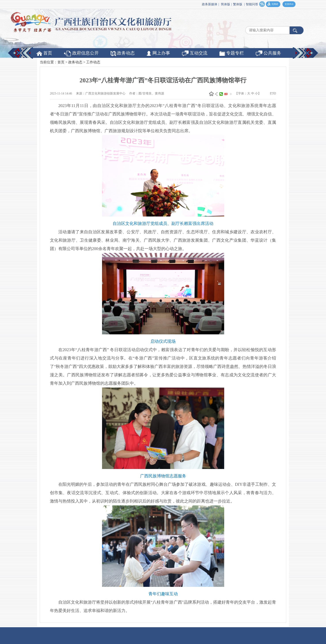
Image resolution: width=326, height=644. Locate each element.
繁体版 (238, 4)
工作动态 (93, 62)
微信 (221, 94)
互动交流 (195, 53)
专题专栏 (232, 53)
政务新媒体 (210, 4)
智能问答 (252, 4)
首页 (44, 53)
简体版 (226, 4)
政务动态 (123, 53)
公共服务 (268, 53)
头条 (226, 94)
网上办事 (158, 53)
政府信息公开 (81, 53)
